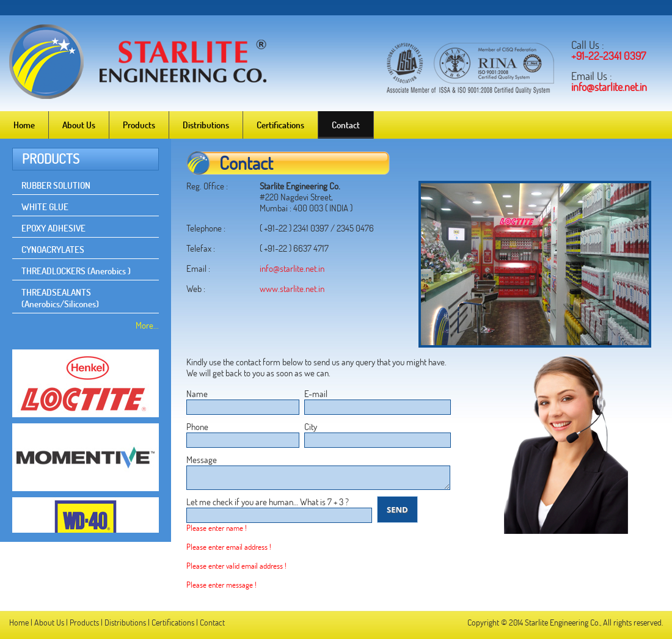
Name (197, 394)
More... (147, 325)
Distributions (206, 125)
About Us (79, 125)
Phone (197, 427)
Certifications (280, 125)
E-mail (316, 394)
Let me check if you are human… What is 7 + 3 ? (268, 502)
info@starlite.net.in (292, 268)
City (311, 427)
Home (24, 125)
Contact (346, 125)
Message (202, 460)
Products (139, 125)
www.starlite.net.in (292, 289)
